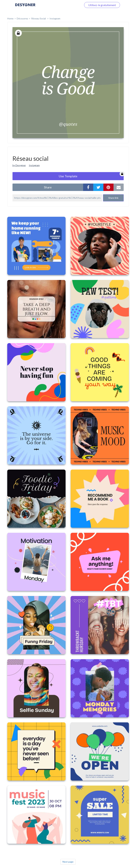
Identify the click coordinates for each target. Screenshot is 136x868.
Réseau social (39, 18)
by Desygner (19, 165)
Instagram (55, 18)
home (10, 18)
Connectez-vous (69, 5)
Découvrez (22, 18)
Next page (68, 862)
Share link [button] (113, 198)
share (48, 187)
